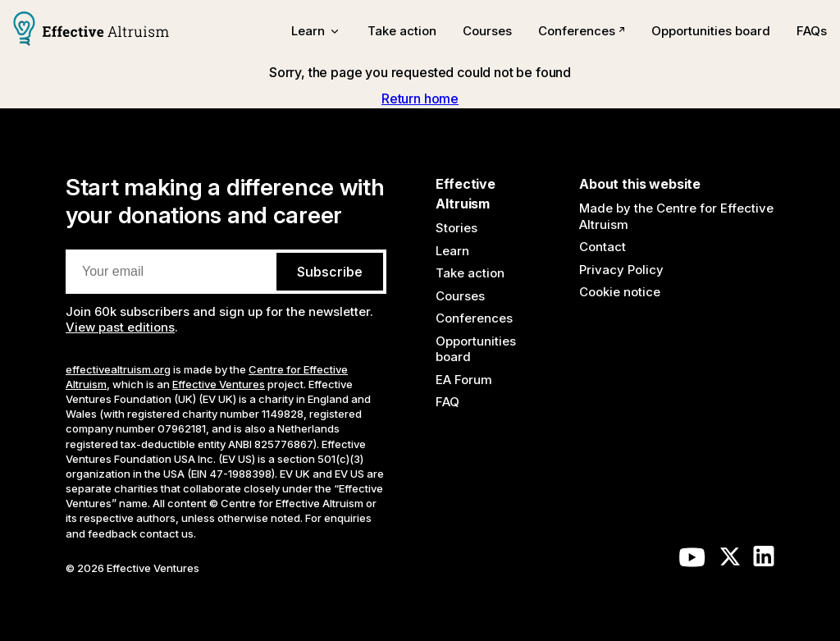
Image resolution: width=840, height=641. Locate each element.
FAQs (812, 31)
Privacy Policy (621, 270)
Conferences (582, 31)
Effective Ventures (219, 384)
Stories (457, 228)
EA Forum (464, 380)
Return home (420, 98)
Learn (452, 251)
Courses (487, 31)
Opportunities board (711, 31)
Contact (603, 247)
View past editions (120, 327)
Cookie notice (620, 292)
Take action (402, 31)
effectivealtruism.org (118, 369)
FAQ (447, 402)
